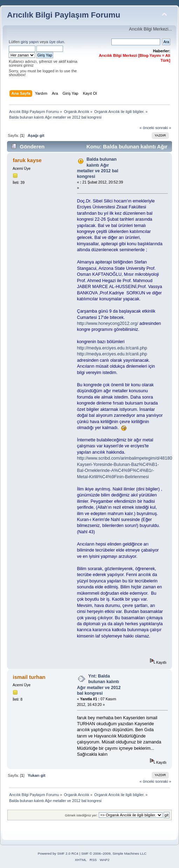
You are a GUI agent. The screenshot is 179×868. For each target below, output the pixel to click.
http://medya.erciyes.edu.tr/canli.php (112, 348)
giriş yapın (30, 42)
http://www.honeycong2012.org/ (108, 323)
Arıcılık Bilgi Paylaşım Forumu (64, 15)
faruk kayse (27, 160)
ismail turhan (29, 677)
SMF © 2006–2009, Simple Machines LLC (114, 853)
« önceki (147, 128)
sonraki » (163, 128)
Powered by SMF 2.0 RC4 (58, 853)
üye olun (56, 42)
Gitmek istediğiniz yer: (81, 815)
